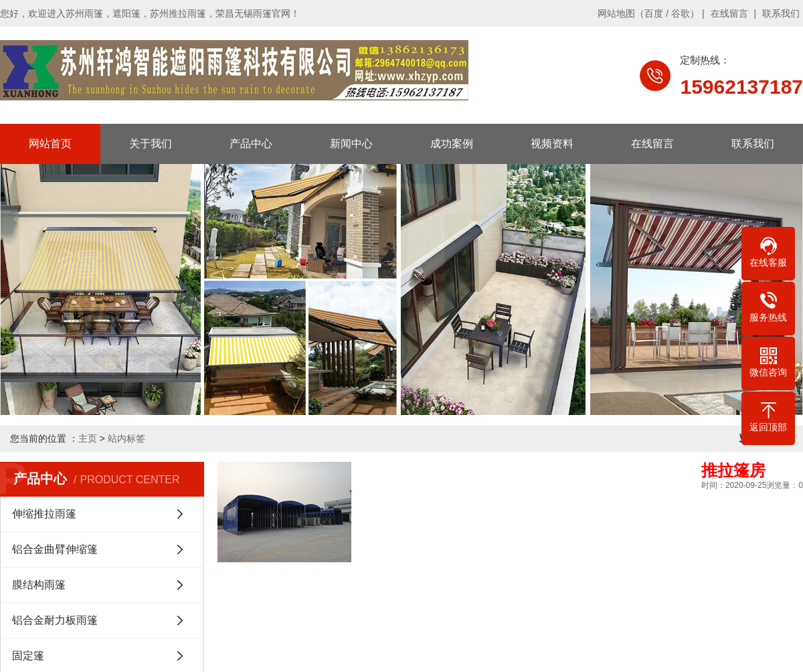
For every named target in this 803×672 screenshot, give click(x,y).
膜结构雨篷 (39, 585)
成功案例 (452, 144)
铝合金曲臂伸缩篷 (55, 549)
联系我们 (781, 13)
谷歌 (681, 13)
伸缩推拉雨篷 (44, 514)
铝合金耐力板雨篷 (55, 620)
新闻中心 (351, 144)
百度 (654, 13)
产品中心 (251, 144)
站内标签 (126, 438)
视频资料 (552, 144)
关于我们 (151, 144)
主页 (88, 438)
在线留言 (729, 13)
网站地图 (616, 13)
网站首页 (50, 144)
